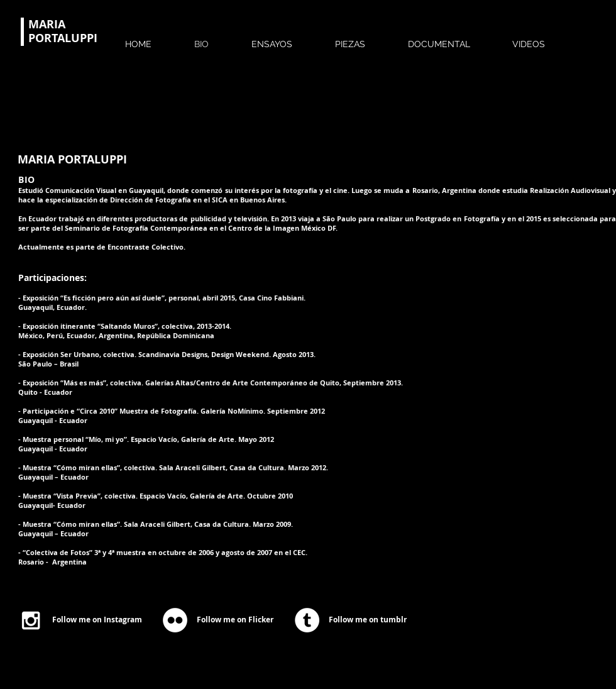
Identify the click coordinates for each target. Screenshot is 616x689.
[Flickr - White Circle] (175, 620)
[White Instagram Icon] (31, 620)
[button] (286, 38)
